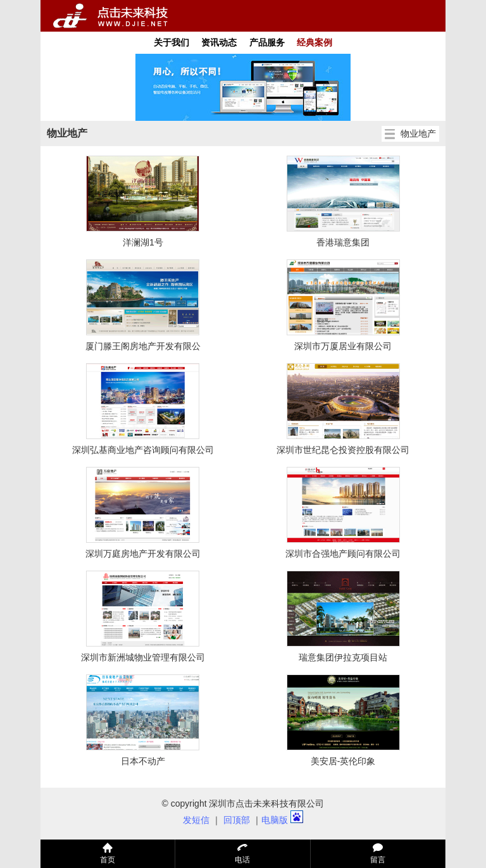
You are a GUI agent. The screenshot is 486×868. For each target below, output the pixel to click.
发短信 (196, 820)
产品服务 (267, 42)
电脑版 (275, 820)
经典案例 (315, 42)
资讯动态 (219, 42)
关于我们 (171, 42)
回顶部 (237, 820)
